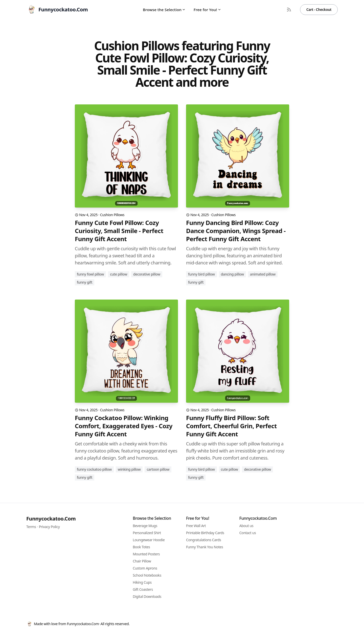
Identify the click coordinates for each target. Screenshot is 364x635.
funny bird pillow (201, 274)
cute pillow (119, 274)
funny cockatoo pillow (94, 469)
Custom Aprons (145, 568)
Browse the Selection (164, 10)
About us (246, 526)
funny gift (85, 282)
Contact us (248, 533)
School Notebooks (147, 575)
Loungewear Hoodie (149, 540)
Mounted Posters (146, 554)
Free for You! (207, 10)
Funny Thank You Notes (204, 547)
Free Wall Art (196, 526)
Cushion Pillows (112, 215)
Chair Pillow (142, 561)
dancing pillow (232, 274)
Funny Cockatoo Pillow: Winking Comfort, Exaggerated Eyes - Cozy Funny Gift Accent (124, 426)
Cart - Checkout (319, 9)
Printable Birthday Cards (205, 533)
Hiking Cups (142, 582)
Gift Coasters (143, 589)
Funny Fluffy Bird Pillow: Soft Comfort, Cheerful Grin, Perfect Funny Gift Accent (231, 426)
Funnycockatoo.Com (51, 519)
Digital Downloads (147, 596)
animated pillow (263, 274)
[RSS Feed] (289, 10)
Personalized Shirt (147, 533)
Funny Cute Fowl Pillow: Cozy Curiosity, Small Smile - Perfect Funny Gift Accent (119, 231)
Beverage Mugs (145, 526)
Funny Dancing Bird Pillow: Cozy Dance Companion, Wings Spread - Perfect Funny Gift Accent (236, 231)
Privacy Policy (49, 527)
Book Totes (141, 547)
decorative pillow (147, 274)
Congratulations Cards (203, 540)
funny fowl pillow (90, 274)
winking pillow (129, 469)
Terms (31, 527)
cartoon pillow (158, 469)
